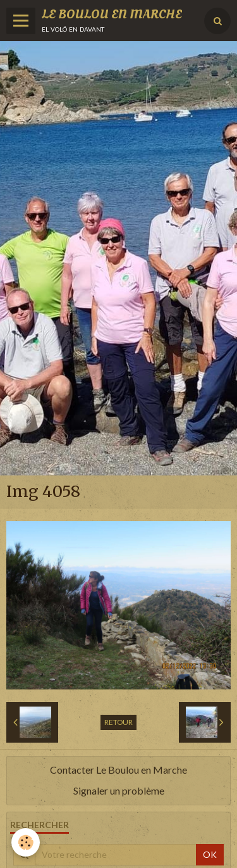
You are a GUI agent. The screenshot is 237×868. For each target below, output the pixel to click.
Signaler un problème (119, 790)
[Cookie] (26, 842)
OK (210, 854)
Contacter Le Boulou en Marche (118, 770)
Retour (118, 722)
